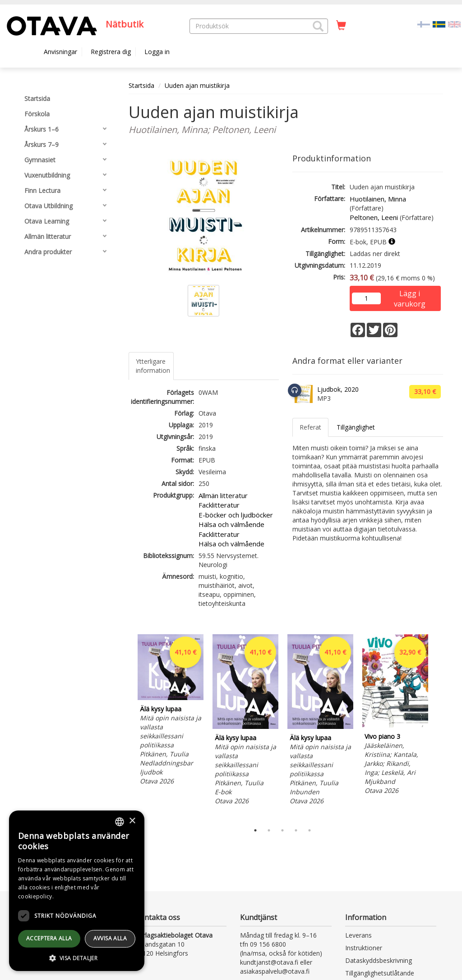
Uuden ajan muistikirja (197, 85)
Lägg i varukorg (410, 294)
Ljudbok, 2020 (338, 389)
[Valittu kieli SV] (439, 24)
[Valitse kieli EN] (454, 24)
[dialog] (77, 891)
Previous (126, 727)
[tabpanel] (171, 711)
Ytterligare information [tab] (153, 366)
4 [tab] (296, 830)
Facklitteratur (219, 505)
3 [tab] (282, 830)
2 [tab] (269, 830)
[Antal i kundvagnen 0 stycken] (341, 26)
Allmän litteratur (223, 495)
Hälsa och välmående (231, 524)
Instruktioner (364, 948)
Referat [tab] (310, 427)
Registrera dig (111, 52)
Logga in (157, 52)
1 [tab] (255, 830)
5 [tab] (310, 830)
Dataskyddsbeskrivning (379, 960)
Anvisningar (60, 52)
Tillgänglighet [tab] (356, 427)
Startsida (141, 85)
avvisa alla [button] (110, 938)
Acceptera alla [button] (49, 938)
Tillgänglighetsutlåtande (380, 973)
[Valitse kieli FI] (424, 24)
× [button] (132, 821)
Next (439, 727)
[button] (318, 26)
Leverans (358, 935)
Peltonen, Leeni (374, 217)
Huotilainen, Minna (378, 199)
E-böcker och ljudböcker (236, 515)
